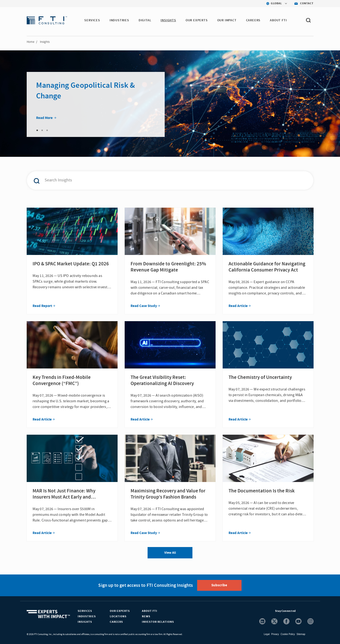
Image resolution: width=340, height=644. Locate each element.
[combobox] (160, 180)
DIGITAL (145, 20)
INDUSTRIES (119, 20)
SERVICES (92, 20)
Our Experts (120, 611)
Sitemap (301, 634)
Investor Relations (158, 622)
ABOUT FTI (278, 20)
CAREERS (253, 20)
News (146, 616)
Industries (87, 616)
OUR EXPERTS (197, 20)
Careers (116, 622)
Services (85, 611)
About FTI (150, 611)
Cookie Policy (288, 634)
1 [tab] (37, 130)
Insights (85, 622)
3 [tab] (47, 130)
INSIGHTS (168, 20)
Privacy (275, 634)
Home (30, 42)
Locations (118, 616)
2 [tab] (42, 130)
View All (170, 553)
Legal (267, 634)
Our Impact (227, 20)
